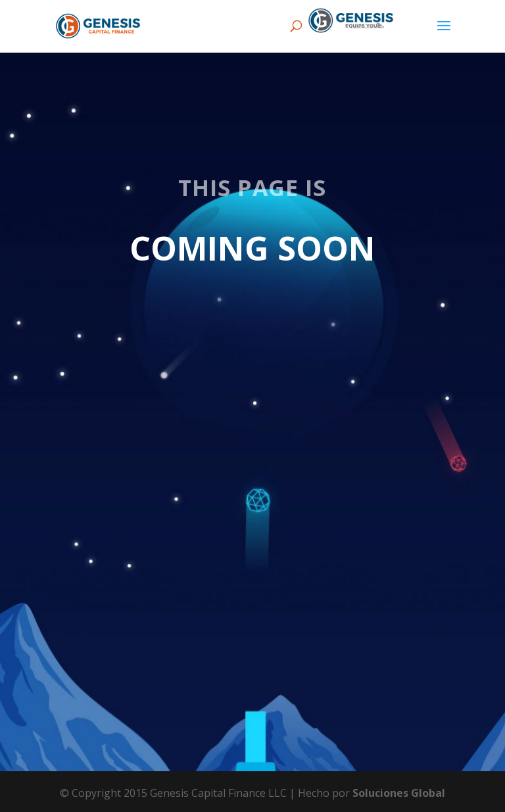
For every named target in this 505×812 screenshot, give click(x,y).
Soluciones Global (399, 793)
